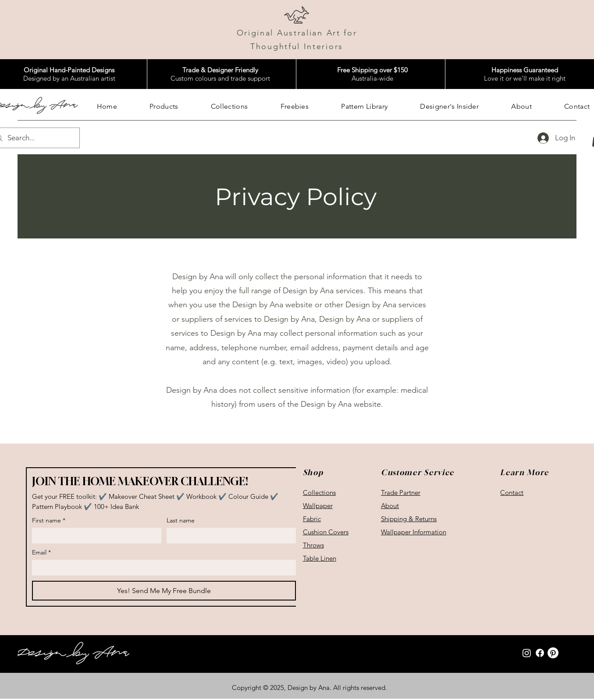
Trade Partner (401, 492)
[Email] (161, 568)
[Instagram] (527, 653)
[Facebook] (540, 653)
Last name (181, 521)
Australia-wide (372, 74)
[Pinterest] (553, 653)
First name (49, 521)
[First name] (94, 536)
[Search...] (34, 138)
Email (41, 553)
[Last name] (229, 536)
